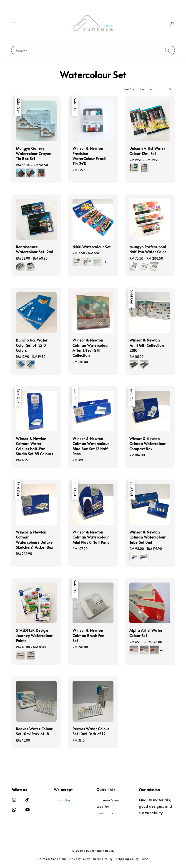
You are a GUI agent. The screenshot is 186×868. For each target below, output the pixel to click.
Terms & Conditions (52, 859)
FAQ (145, 859)
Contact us (105, 813)
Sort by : (130, 89)
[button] (14, 24)
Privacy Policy (80, 859)
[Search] (167, 50)
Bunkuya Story (108, 800)
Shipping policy (127, 859)
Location (103, 806)
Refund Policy (103, 859)
